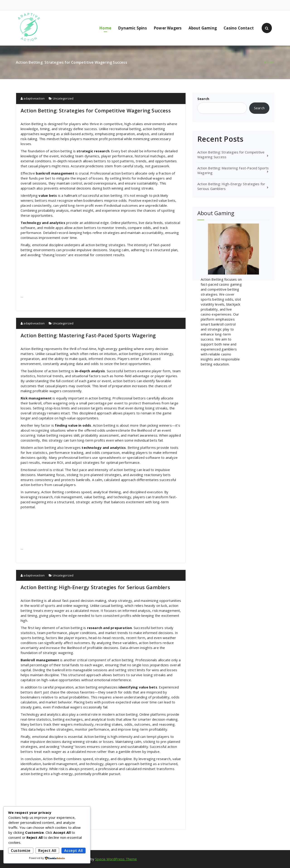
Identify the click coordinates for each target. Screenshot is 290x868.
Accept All (74, 851)
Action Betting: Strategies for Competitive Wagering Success (96, 110)
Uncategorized (63, 98)
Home (105, 28)
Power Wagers (168, 28)
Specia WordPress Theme (116, 859)
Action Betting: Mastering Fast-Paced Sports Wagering (88, 335)
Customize (21, 851)
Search (203, 99)
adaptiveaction (33, 98)
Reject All (47, 851)
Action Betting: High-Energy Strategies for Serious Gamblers (95, 587)
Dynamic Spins (132, 28)
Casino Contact (239, 28)
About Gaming (203, 28)
